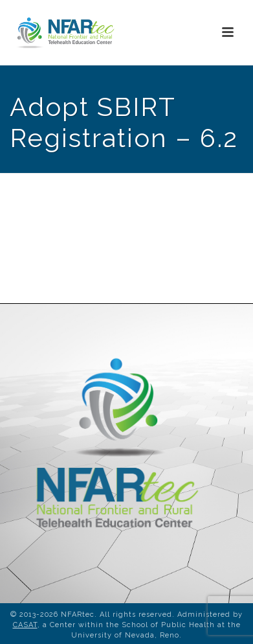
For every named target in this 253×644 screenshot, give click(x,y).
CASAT (25, 625)
